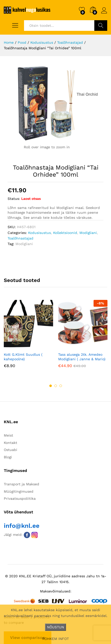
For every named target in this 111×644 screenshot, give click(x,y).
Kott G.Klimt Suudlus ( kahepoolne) (23, 357)
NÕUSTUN (56, 627)
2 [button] (56, 386)
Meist (8, 435)
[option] (28, 338)
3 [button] (61, 386)
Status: (14, 199)
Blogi (8, 457)
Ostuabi (10, 450)
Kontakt (10, 443)
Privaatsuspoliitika (20, 498)
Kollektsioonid (65, 233)
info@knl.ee (22, 526)
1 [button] (51, 386)
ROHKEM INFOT (56, 639)
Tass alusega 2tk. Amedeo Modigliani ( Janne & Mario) (82, 357)
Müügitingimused (19, 491)
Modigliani (88, 233)
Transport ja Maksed (21, 484)
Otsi (101, 26)
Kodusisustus (39, 233)
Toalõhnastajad (20, 238)
